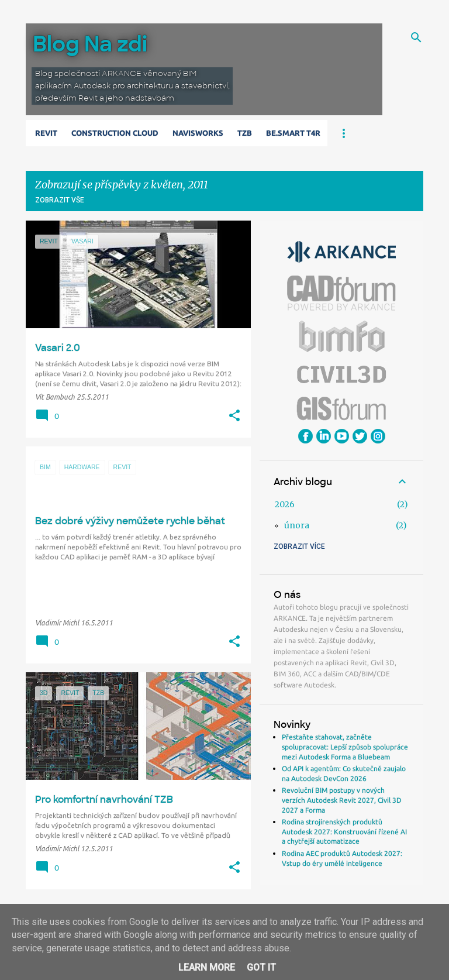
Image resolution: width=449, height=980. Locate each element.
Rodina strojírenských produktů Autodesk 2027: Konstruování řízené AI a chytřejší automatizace (344, 831)
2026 (285, 504)
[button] (234, 416)
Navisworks (198, 133)
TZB (245, 133)
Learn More (207, 967)
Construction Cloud (115, 133)
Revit (46, 133)
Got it (261, 967)
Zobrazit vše (60, 200)
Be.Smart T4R (293, 133)
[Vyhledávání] (416, 37)
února (297, 525)
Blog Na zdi (90, 44)
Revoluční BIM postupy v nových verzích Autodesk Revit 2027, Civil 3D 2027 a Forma (342, 800)
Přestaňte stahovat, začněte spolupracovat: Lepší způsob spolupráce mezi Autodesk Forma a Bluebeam (345, 747)
